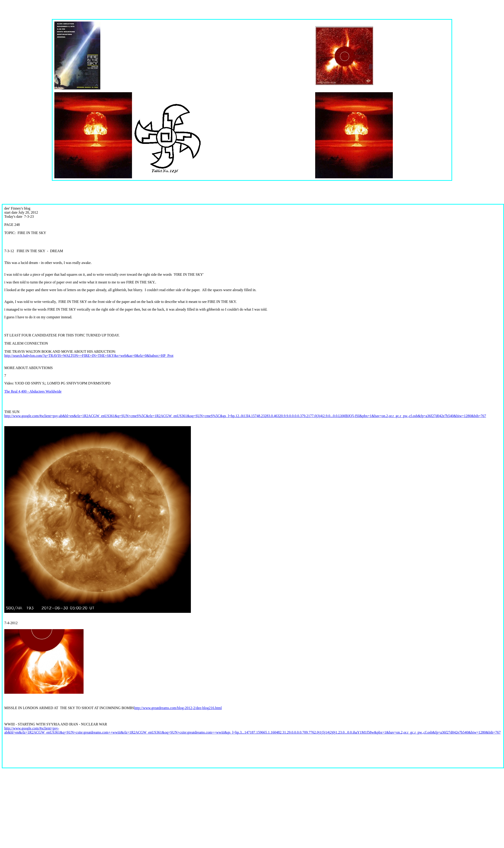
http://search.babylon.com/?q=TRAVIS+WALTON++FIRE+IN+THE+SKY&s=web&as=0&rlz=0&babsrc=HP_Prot (89, 356)
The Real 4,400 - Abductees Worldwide (33, 391)
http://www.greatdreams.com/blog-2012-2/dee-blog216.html (178, 708)
